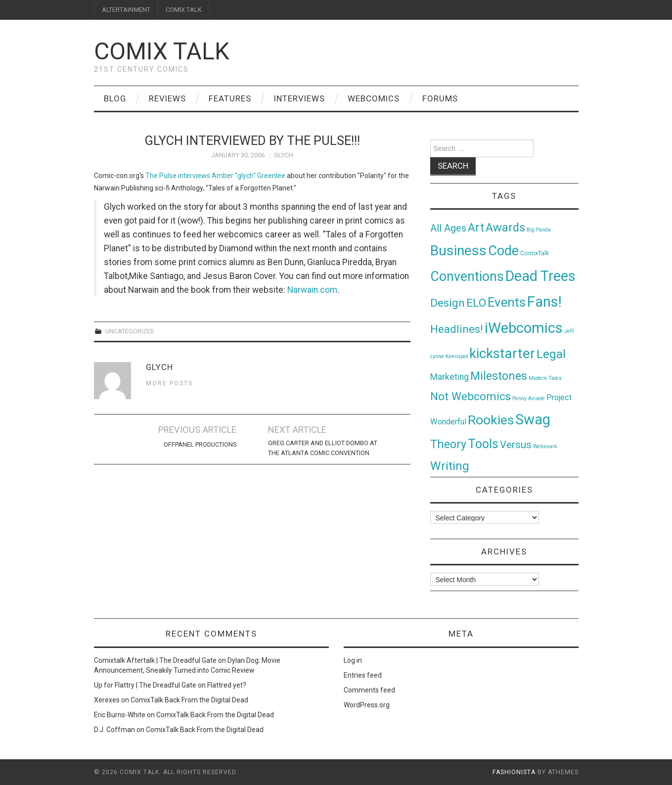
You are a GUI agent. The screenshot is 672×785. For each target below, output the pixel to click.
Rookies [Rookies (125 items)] (491, 420)
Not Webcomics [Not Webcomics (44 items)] (470, 396)
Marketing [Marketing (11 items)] (449, 377)
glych (284, 155)
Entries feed (363, 675)
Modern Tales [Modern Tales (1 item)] (545, 378)
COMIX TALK (184, 10)
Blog (115, 98)
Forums (440, 98)
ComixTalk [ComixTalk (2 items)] (535, 253)
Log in (353, 660)
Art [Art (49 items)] (476, 228)
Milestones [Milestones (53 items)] (499, 376)
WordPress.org (367, 705)
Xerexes (107, 700)
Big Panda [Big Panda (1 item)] (539, 230)
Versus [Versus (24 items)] (516, 445)
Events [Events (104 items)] (507, 302)
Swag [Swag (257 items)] (533, 419)
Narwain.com (312, 290)
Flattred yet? (227, 685)
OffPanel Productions (200, 444)
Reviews (167, 98)
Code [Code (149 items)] (503, 251)
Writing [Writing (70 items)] (450, 466)
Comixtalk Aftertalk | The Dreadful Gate (155, 660)
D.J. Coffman (114, 730)
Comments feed (369, 690)
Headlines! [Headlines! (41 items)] (457, 329)
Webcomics (374, 98)
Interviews (299, 98)
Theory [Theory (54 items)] (448, 444)
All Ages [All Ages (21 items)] (448, 228)
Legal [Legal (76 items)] (551, 354)
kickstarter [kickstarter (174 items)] (502, 353)
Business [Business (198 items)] (458, 251)
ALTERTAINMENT (126, 10)
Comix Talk (162, 51)
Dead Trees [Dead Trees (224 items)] (540, 276)
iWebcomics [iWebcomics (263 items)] (524, 328)
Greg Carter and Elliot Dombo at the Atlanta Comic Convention (323, 448)
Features (230, 98)
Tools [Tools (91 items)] (483, 444)
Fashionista (514, 772)
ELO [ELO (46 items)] (476, 303)
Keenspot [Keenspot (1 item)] (457, 356)
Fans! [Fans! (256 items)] (544, 302)
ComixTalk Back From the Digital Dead (189, 700)
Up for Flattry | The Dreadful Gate (145, 685)
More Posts (169, 383)
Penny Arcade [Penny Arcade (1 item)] (529, 398)
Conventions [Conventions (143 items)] (467, 277)
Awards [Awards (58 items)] (505, 228)
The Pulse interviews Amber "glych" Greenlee (215, 176)
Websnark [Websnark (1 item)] (545, 446)
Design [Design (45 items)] (448, 303)
